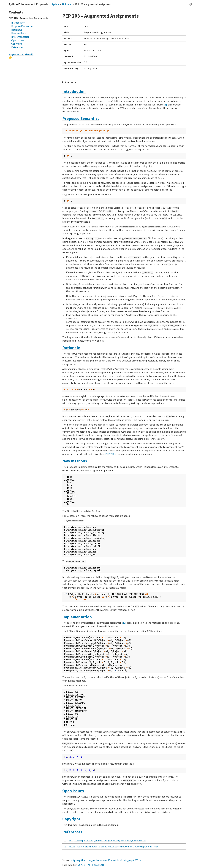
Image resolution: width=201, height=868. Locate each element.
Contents (70, 82)
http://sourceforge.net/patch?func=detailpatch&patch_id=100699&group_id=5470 (114, 846)
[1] (165, 105)
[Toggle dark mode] (191, 4)
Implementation (77, 617)
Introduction (74, 92)
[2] (125, 623)
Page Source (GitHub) (21, 54)
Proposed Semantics (81, 119)
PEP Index (67, 4)
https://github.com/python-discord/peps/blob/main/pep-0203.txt (106, 860)
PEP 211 (110, 454)
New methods (75, 461)
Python (56, 4)
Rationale (71, 348)
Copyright (71, 819)
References (72, 832)
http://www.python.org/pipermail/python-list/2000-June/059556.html (107, 840)
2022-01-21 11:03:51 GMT (91, 865)
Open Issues (73, 791)
